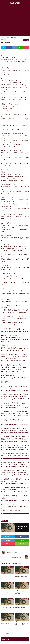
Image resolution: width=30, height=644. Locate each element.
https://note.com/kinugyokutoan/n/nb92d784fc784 (14, 390)
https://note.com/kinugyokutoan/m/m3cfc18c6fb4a (15, 378)
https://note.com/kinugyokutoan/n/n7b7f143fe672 (14, 483)
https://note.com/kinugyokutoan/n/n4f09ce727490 (15, 416)
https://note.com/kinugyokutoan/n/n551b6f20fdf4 (14, 449)
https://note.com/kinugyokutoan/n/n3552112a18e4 (15, 399)
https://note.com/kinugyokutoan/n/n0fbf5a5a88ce (14, 492)
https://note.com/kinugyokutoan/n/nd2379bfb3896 (15, 424)
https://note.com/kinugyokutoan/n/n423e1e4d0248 (15, 500)
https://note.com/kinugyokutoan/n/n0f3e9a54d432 (15, 475)
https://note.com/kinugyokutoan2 (17, 354)
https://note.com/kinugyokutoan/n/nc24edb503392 (15, 407)
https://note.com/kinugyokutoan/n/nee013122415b (15, 458)
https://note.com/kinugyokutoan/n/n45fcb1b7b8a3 (14, 441)
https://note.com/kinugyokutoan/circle (11, 337)
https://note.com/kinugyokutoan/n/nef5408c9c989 (14, 466)
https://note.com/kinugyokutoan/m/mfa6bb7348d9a (15, 513)
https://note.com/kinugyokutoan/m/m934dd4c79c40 (15, 331)
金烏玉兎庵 (15, 3)
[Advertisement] (15, 21)
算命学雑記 (5, 521)
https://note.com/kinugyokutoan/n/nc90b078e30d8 (15, 433)
